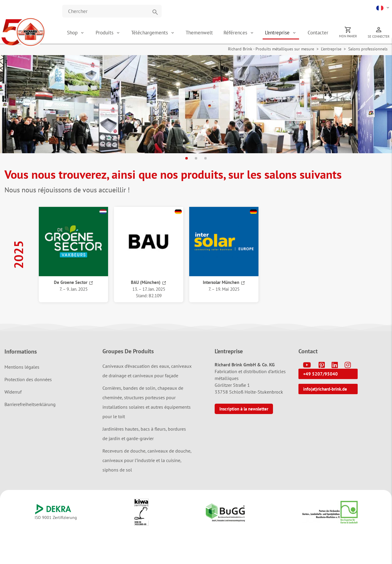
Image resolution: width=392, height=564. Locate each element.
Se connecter (379, 36)
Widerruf (13, 392)
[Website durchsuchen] (112, 11)
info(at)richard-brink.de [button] (325, 389)
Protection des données (28, 379)
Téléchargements (151, 33)
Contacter (318, 33)
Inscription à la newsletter (244, 409)
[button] (383, 7)
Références (236, 33)
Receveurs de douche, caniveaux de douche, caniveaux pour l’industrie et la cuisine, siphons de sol (147, 460)
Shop (73, 33)
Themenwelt (200, 33)
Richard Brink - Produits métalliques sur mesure (271, 49)
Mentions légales (22, 367)
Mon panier (348, 36)
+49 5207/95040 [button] (320, 374)
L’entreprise (278, 33)
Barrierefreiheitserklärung (30, 404)
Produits (106, 33)
